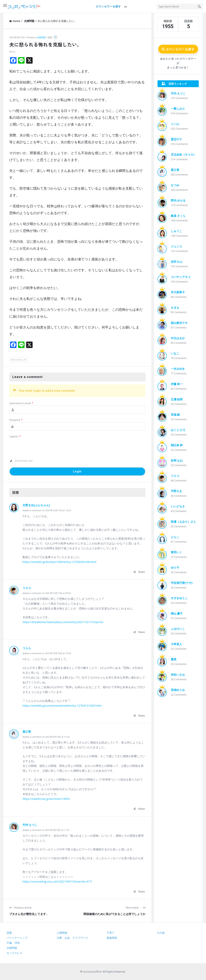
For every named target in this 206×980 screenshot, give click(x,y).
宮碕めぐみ (178, 690)
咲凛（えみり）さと (183, 522)
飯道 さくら (178, 216)
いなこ (175, 353)
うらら (27, 648)
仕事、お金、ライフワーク (72, 938)
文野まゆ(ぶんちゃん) (36, 505)
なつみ (175, 185)
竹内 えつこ (30, 825)
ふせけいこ (178, 629)
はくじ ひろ (178, 430)
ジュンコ (176, 246)
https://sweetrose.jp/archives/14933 (46, 799)
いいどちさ (178, 506)
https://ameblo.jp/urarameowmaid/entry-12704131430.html (62, 706)
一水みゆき (178, 369)
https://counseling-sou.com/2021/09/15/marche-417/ (57, 881)
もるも (175, 308)
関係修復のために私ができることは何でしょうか (114, 914)
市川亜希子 (178, 292)
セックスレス (14, 953)
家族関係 (112, 938)
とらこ (175, 537)
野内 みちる (178, 200)
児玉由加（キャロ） (183, 155)
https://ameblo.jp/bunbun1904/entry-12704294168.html (59, 562)
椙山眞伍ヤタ (179, 323)
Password (16, 420)
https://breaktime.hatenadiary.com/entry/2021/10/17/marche (63, 622)
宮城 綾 (175, 415)
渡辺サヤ (176, 139)
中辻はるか (178, 338)
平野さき (176, 491)
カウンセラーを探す (108, 6)
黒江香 (27, 732)
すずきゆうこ (179, 598)
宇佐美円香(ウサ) (182, 583)
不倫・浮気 (13, 943)
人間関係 (62, 933)
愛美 (174, 659)
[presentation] (40, 447)
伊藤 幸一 (177, 384)
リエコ (27, 588)
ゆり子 (175, 568)
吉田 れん (177, 262)
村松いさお (178, 675)
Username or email (21, 403)
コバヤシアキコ (181, 277)
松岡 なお (177, 461)
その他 (161, 933)
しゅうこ (176, 231)
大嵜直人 (176, 644)
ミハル (175, 124)
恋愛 (9, 933)
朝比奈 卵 (177, 445)
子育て (111, 933)
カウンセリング (18, 360)
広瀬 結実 (177, 399)
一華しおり (178, 109)
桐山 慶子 (177, 613)
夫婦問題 (41, 37)
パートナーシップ (17, 938)
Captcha (15, 436)
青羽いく (176, 552)
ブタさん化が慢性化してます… (29, 914)
